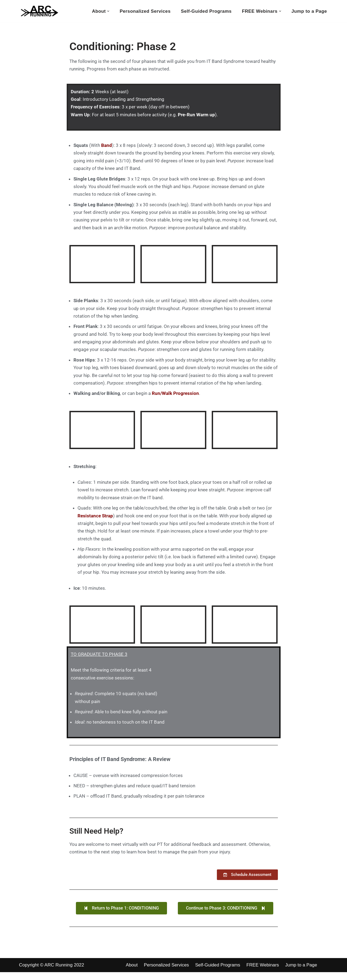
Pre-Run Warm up (196, 115)
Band (107, 146)
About (132, 973)
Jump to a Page (309, 11)
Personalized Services (143, 11)
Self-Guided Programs (205, 11)
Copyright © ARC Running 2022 (52, 973)
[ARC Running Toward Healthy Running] (39, 11)
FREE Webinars (264, 973)
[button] (106, 11)
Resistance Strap (95, 520)
